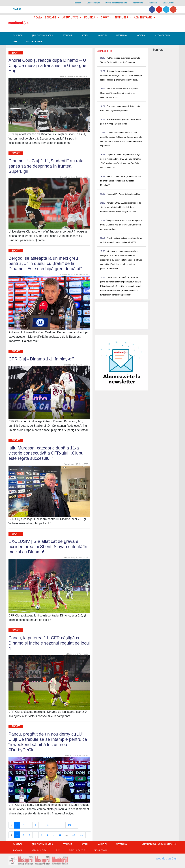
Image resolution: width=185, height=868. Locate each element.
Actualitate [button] (71, 17)
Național (141, 35)
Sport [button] (105, 17)
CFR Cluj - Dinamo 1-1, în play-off (41, 359)
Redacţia (77, 3)
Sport (16, 53)
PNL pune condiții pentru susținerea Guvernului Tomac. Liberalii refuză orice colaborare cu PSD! (119, 93)
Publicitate (153, 3)
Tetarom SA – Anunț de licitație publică (123, 194)
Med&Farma (122, 35)
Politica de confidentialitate (116, 3)
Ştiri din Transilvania (43, 35)
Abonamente (138, 3)
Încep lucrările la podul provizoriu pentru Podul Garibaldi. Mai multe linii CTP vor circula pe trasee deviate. (121, 225)
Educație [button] (51, 17)
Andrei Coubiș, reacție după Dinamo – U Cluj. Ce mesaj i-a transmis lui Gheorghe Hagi (47, 65)
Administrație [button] (143, 17)
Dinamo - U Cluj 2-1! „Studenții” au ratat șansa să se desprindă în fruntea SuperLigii (47, 166)
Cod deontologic (93, 3)
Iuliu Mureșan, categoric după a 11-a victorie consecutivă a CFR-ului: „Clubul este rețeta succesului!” (46, 453)
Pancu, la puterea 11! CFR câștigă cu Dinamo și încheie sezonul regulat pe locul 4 (49, 643)
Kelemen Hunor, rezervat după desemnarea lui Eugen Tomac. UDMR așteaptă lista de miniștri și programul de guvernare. (121, 75)
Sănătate (18, 35)
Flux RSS (17, 9)
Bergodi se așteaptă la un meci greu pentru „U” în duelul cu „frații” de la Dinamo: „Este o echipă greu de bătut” (45, 263)
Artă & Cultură (163, 35)
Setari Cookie (168, 3)
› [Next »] (76, 825)
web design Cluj (166, 859)
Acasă (38, 17)
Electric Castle (34, 42)
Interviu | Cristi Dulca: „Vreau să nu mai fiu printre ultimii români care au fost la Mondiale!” (121, 181)
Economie (67, 35)
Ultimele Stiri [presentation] (105, 51)
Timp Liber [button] (122, 17)
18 (62, 825)
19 (69, 825)
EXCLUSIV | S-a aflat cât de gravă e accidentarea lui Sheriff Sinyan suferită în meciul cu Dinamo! (48, 547)
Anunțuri (102, 35)
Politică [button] (90, 17)
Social (85, 35)
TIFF (15, 42)
